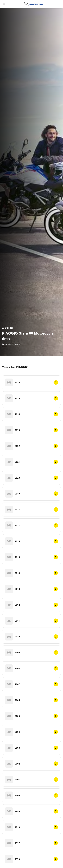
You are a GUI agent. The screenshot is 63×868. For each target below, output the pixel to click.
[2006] (31, 700)
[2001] (31, 780)
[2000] (31, 795)
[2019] (31, 494)
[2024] (31, 414)
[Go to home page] (34, 4)
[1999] (31, 811)
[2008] (31, 668)
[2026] (31, 382)
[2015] (31, 557)
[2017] (31, 525)
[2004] (31, 732)
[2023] (31, 430)
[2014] (31, 573)
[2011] (31, 621)
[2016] (31, 541)
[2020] (31, 478)
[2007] (31, 684)
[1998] (31, 827)
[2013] (31, 589)
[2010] (31, 637)
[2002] (31, 764)
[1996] (31, 859)
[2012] (31, 605)
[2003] (31, 748)
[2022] (31, 446)
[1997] (31, 843)
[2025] (31, 398)
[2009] (31, 652)
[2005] (31, 716)
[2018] (31, 510)
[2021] (31, 462)
